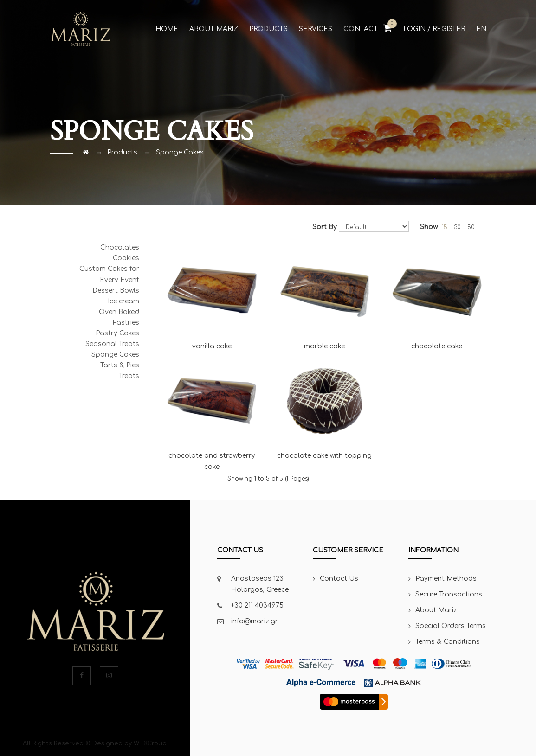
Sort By (325, 227)
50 (471, 227)
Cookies (126, 258)
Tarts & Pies (120, 365)
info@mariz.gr (255, 621)
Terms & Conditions (448, 642)
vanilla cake (212, 296)
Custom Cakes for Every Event (109, 274)
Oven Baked (119, 312)
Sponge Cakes (180, 152)
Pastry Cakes (117, 333)
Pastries (126, 323)
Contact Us (339, 579)
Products (122, 152)
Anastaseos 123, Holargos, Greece (260, 584)
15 (445, 227)
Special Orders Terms (451, 626)
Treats (129, 376)
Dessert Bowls (116, 291)
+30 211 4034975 (257, 605)
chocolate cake (437, 296)
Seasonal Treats (112, 344)
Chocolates (120, 247)
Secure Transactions (449, 594)
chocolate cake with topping (325, 406)
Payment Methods (446, 579)
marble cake (325, 296)
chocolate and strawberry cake (212, 411)
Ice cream (123, 301)
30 (457, 227)
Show (429, 227)
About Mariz (436, 610)
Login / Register (434, 29)
